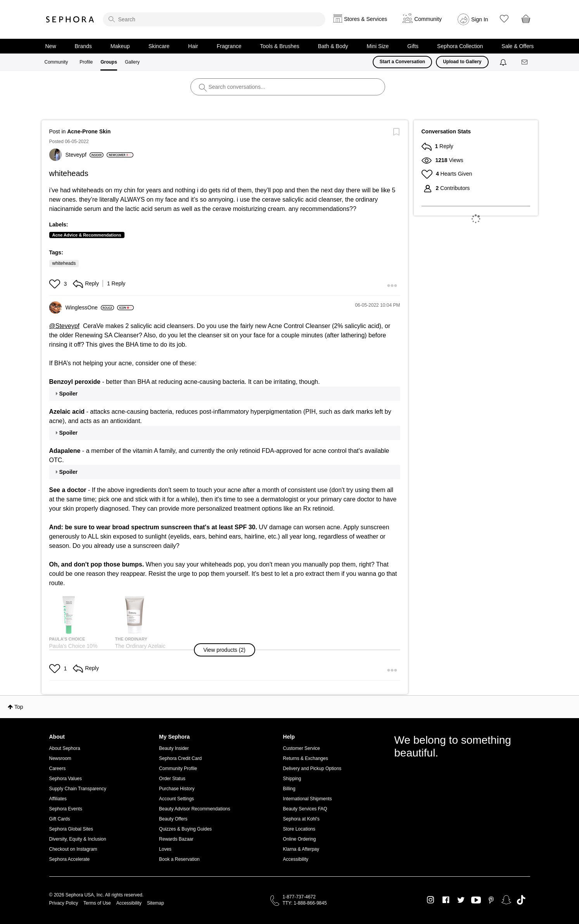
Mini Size (378, 46)
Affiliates (58, 799)
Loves (165, 849)
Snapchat (506, 900)
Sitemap (156, 903)
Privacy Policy (64, 903)
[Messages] (525, 62)
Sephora (70, 19)
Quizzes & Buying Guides (185, 829)
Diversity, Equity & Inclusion (78, 839)
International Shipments (308, 799)
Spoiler (68, 394)
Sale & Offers (518, 46)
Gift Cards (60, 819)
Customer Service (302, 748)
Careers (58, 769)
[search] (214, 19)
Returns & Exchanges (306, 758)
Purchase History (177, 789)
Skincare (159, 46)
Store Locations (299, 829)
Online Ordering (300, 839)
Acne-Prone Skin (89, 131)
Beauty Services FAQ (305, 809)
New (51, 46)
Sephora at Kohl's (301, 819)
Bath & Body (333, 46)
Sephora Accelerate (70, 859)
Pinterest (491, 900)
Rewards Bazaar (176, 839)
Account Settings (176, 799)
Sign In (480, 19)
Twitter (461, 900)
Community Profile (178, 769)
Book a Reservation (179, 859)
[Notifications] (504, 62)
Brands (83, 46)
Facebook (446, 900)
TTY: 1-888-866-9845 (305, 903)
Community (56, 62)
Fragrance (229, 46)
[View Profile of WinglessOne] (90, 307)
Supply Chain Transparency (78, 789)
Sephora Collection (460, 46)
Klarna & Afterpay (301, 849)
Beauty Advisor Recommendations (194, 809)
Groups (109, 62)
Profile (86, 62)
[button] (56, 284)
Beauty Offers (173, 819)
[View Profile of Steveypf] (85, 155)
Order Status (172, 779)
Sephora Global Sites (71, 829)
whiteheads (64, 263)
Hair (193, 46)
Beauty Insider (174, 748)
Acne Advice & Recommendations (87, 235)
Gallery (132, 62)
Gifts (413, 46)
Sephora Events (66, 809)
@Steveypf (65, 326)
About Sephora (65, 748)
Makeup (120, 46)
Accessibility (296, 859)
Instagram (431, 900)
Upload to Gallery (462, 62)
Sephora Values (66, 779)
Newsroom (60, 758)
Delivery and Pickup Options (312, 769)
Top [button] (19, 707)
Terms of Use (97, 903)
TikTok (521, 900)
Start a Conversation (402, 62)
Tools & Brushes (280, 46)
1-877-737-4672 (299, 897)
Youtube (476, 900)
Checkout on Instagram (73, 849)
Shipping (292, 779)
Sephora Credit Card (180, 758)
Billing (289, 789)
